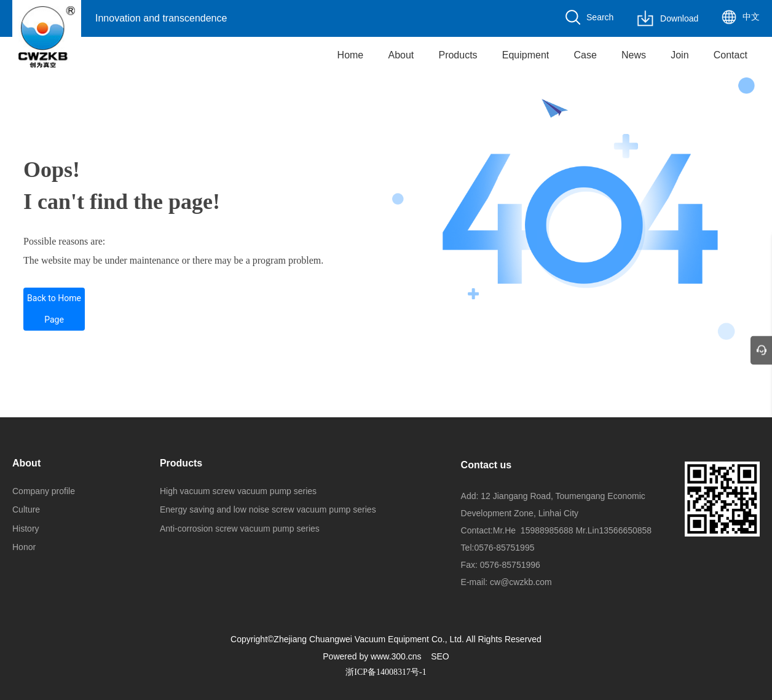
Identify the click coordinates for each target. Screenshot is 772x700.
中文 (751, 17)
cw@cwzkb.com (521, 582)
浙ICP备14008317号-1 (386, 672)
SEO (440, 656)
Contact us (486, 465)
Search (600, 17)
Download (679, 18)
